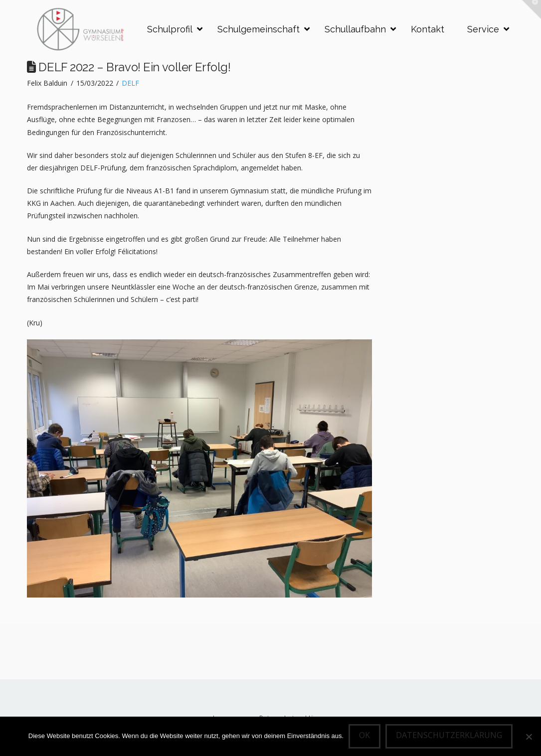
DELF (130, 83)
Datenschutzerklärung (449, 735)
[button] (532, 9)
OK (364, 735)
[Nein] (529, 737)
